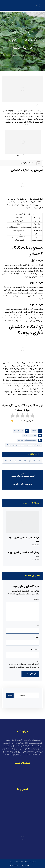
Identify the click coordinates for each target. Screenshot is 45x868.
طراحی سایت (32, 862)
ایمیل (37, 637)
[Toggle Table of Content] (37, 163)
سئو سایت (24, 862)
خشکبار (34, 436)
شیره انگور (14, 369)
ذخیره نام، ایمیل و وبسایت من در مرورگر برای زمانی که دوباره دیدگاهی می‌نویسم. (24, 666)
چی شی (38, 208)
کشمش (36, 369)
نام (38, 625)
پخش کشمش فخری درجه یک (27, 440)
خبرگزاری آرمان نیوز (23, 866)
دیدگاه (36, 599)
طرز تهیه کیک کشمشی (34, 445)
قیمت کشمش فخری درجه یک (15, 445)
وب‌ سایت (35, 649)
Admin (34, 431)
